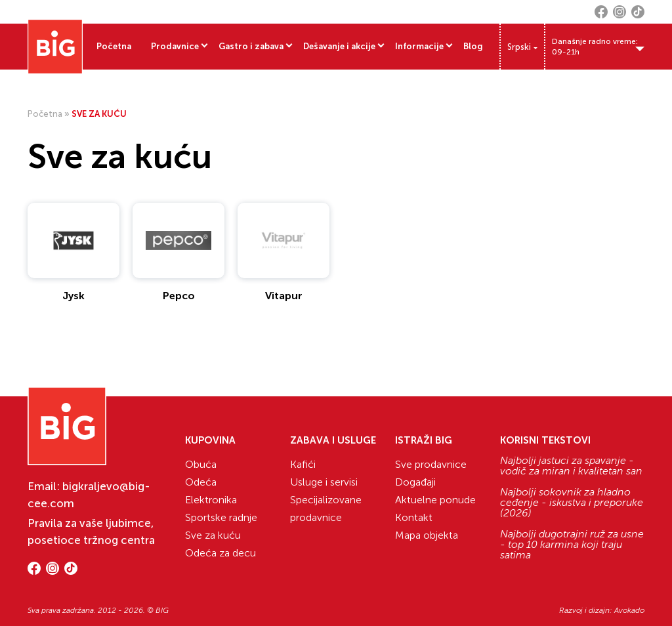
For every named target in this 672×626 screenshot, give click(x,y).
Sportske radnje (221, 517)
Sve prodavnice (431, 464)
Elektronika (211, 500)
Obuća (201, 464)
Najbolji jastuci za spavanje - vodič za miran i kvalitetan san (571, 466)
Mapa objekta (427, 535)
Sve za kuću (213, 535)
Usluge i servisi (324, 482)
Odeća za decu (220, 553)
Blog (473, 46)
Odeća (201, 482)
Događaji (415, 482)
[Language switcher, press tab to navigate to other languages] (522, 47)
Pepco (179, 296)
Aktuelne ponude (435, 500)
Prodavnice (175, 46)
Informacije (419, 46)
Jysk (73, 296)
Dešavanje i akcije (339, 46)
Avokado (629, 610)
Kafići (303, 464)
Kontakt (414, 517)
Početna (114, 46)
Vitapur (284, 296)
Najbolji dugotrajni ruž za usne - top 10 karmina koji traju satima (572, 545)
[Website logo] (55, 47)
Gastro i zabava (251, 46)
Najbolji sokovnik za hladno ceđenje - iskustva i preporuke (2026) (572, 503)
